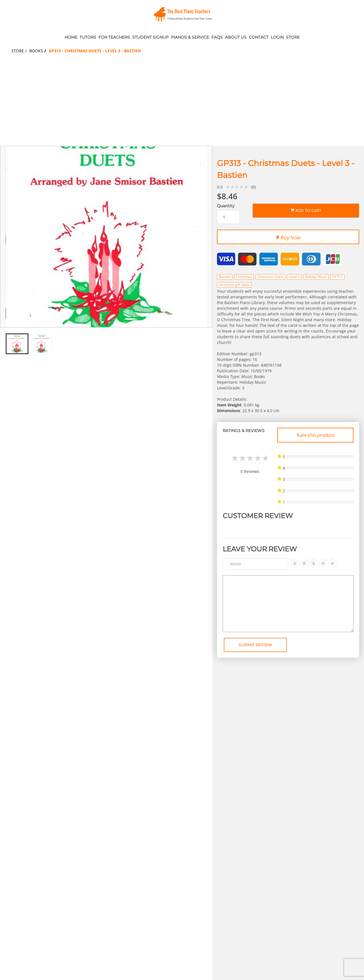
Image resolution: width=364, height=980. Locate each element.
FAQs (217, 37)
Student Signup (150, 37)
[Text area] (288, 604)
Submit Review (255, 645)
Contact (259, 37)
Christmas (244, 277)
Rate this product (316, 435)
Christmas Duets (270, 277)
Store (293, 37)
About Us (236, 37)
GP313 (337, 277)
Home (71, 37)
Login (277, 37)
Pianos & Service (190, 37)
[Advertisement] (182, 103)
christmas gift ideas (234, 285)
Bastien (225, 277)
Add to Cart (306, 209)
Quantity (226, 206)
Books (36, 51)
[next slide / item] (208, 237)
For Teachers (114, 37)
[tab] (103, 322)
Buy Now (288, 236)
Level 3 (294, 277)
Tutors (88, 37)
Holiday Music (316, 277)
